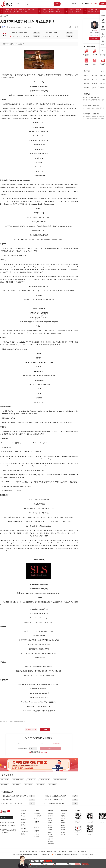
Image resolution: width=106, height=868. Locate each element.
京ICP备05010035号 (44, 855)
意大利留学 (50, 814)
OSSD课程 (59, 12)
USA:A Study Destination (80, 851)
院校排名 (58, 10)
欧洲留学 (70, 851)
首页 (1, 16)
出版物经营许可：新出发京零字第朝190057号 (82, 855)
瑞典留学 (50, 827)
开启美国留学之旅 (31, 729)
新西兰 (7, 12)
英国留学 (23, 823)
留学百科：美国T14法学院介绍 (12, 803)
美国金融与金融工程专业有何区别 (56, 796)
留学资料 (72, 10)
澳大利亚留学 (24, 832)
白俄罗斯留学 (51, 844)
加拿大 (33, 10)
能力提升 (72, 12)
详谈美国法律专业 (8, 800)
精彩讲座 (52, 12)
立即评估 (50, 748)
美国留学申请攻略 (18, 780)
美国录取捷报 (5, 780)
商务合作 (63, 823)
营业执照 (63, 827)
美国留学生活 (5, 785)
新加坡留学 (37, 814)
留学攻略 (7, 10)
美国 (25, 10)
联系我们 (63, 816)
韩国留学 (37, 827)
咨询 (32, 796)
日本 (29, 10)
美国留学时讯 (17, 785)
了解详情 (36, 33)
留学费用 (86, 75)
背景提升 (102, 75)
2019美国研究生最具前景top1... (55, 803)
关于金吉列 (94, 4)
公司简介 (63, 814)
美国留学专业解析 (44, 780)
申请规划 (86, 88)
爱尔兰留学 (24, 825)
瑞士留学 (50, 834)
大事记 (63, 821)
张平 (2, 27)
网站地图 (63, 830)
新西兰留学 (24, 834)
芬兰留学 (50, 830)
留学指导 (102, 88)
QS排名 (94, 88)
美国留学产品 (31, 780)
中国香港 (37, 834)
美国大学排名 (41, 785)
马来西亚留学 (38, 816)
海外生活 (97, 10)
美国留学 (23, 814)
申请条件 (94, 75)
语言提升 (78, 10)
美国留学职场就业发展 (60, 780)
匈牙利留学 (50, 837)
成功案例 (52, 10)
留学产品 (45, 10)
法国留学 (50, 821)
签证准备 (78, 12)
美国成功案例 (53, 785)
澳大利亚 (13, 12)
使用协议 (63, 825)
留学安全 (91, 10)
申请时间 (86, 84)
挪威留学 (50, 825)
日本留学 (37, 825)
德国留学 (50, 823)
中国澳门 (37, 836)
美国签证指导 (29, 785)
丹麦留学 (50, 818)
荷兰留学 (50, 832)
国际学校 (45, 12)
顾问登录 (63, 832)
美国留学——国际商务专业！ (55, 800)
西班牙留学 (50, 816)
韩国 (18, 12)
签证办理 (102, 79)
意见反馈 (63, 818)
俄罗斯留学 (50, 841)
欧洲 (22, 12)
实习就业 (91, 12)
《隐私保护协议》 (44, 752)
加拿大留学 (24, 816)
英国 (20, 10)
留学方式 (94, 79)
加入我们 (63, 834)
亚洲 (26, 12)
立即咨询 (45, 729)
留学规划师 (14, 10)
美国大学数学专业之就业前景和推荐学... (15, 796)
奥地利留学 (50, 839)
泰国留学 (37, 818)
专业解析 (94, 84)
